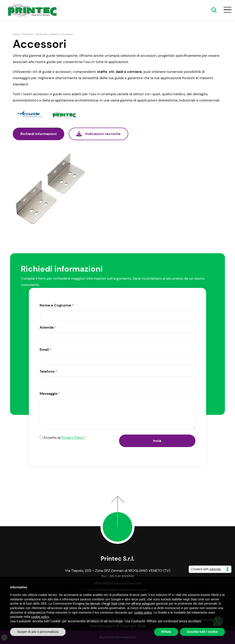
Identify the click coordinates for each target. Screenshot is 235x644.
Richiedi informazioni (38, 134)
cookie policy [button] (143, 612)
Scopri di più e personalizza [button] (38, 632)
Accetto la (65, 438)
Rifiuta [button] (166, 632)
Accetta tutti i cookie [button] (202, 632)
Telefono (48, 372)
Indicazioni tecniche (98, 134)
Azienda (48, 328)
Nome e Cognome (57, 306)
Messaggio (50, 394)
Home (16, 34)
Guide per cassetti (47, 34)
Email (45, 350)
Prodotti (28, 34)
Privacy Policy (73, 438)
